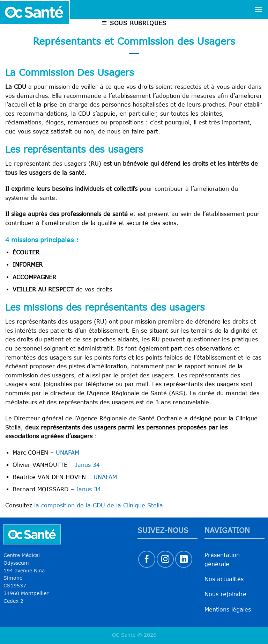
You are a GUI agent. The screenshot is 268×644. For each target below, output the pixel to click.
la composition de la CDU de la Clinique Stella (99, 505)
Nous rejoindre (225, 594)
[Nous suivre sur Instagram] (165, 559)
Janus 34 (87, 465)
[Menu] (259, 9)
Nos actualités (224, 579)
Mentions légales (228, 609)
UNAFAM (68, 453)
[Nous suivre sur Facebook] (147, 559)
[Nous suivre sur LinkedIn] (184, 559)
